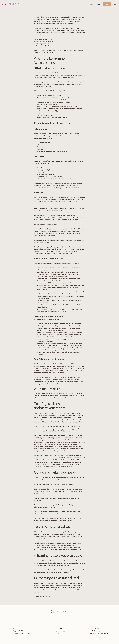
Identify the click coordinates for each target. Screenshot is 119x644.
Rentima (107, 4)
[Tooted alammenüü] (100, 4)
